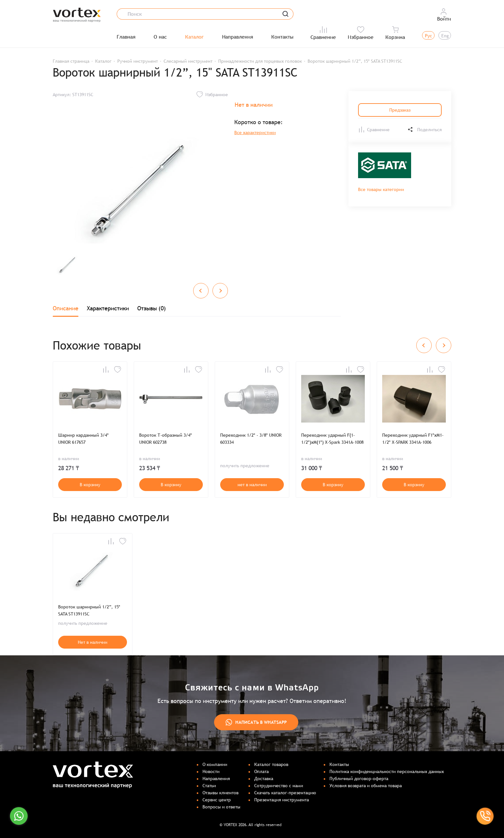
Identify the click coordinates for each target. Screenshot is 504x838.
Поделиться (424, 129)
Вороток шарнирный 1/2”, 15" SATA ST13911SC (89, 610)
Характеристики (108, 308)
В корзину (90, 485)
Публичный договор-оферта (359, 779)
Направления (238, 37)
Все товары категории (381, 189)
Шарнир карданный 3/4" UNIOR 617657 (83, 439)
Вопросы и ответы (221, 807)
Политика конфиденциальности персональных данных (387, 771)
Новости (211, 771)
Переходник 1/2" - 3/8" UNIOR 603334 (251, 439)
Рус (428, 36)
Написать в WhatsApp (256, 722)
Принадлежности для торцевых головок (260, 61)
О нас (160, 37)
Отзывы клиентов (221, 793)
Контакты (282, 37)
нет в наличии (252, 485)
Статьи (209, 786)
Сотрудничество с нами (279, 786)
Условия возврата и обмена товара (366, 786)
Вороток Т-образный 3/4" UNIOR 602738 (166, 439)
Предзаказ (400, 110)
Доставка (264, 779)
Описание (66, 308)
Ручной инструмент (138, 61)
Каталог (194, 37)
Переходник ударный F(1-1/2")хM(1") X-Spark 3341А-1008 (332, 439)
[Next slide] (220, 291)
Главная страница (71, 61)
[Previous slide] (201, 291)
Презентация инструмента (282, 800)
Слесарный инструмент (188, 61)
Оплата (261, 771)
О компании (215, 764)
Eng (445, 36)
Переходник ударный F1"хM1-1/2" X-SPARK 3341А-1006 (413, 439)
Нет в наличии (93, 642)
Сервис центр (217, 800)
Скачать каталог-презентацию (285, 793)
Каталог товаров (271, 764)
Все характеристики (255, 132)
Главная (126, 37)
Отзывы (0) (152, 308)
